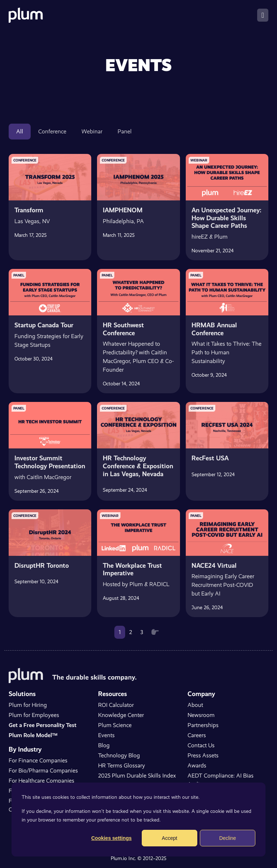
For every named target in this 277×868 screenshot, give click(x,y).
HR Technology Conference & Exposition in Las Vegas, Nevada (138, 466)
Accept (170, 838)
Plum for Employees (34, 715)
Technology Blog (119, 755)
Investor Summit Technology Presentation (50, 462)
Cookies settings (111, 838)
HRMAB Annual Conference (214, 329)
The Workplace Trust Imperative (132, 569)
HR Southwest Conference (123, 329)
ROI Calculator (116, 705)
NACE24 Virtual (214, 565)
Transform (29, 210)
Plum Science (115, 725)
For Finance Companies (38, 760)
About (195, 705)
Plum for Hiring (28, 705)
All (20, 131)
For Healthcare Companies (41, 781)
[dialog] (138, 820)
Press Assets (203, 755)
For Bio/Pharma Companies (43, 770)
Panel (125, 131)
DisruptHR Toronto (42, 565)
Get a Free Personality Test (43, 725)
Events (106, 735)
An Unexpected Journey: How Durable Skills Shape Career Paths (227, 218)
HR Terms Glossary (122, 765)
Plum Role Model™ (33, 735)
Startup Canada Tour (44, 325)
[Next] (155, 632)
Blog (104, 745)
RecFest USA (210, 458)
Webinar (92, 131)
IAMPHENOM (123, 210)
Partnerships (203, 725)
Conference (52, 131)
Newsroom (201, 715)
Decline (228, 838)
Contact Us (201, 745)
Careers (197, 735)
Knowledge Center (121, 715)
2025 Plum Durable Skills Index (137, 776)
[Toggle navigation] (263, 15)
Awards (197, 765)
